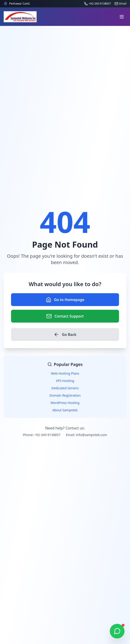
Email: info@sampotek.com (86, 435)
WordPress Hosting (65, 403)
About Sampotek (65, 410)
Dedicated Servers (65, 388)
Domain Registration (65, 395)
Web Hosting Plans (65, 373)
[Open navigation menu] (122, 17)
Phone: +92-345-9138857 (42, 435)
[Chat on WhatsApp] (117, 631)
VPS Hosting (65, 381)
